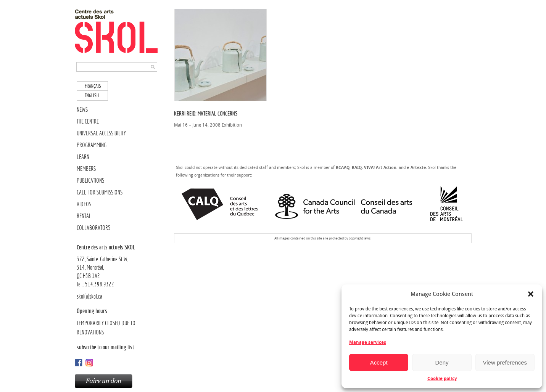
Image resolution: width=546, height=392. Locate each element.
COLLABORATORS (93, 228)
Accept (379, 362)
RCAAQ (343, 168)
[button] (531, 294)
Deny (442, 362)
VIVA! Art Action (380, 168)
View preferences (505, 362)
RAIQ (357, 168)
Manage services (368, 342)
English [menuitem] (92, 96)
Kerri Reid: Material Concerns (206, 113)
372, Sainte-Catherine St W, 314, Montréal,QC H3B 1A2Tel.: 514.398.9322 (118, 265)
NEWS (82, 110)
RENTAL (84, 216)
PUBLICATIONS (90, 181)
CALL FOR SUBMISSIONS (100, 192)
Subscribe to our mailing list (105, 347)
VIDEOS (84, 204)
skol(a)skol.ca (89, 296)
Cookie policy (442, 379)
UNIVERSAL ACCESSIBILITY (101, 133)
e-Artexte (416, 168)
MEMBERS (86, 169)
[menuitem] (92, 86)
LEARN (83, 157)
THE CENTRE (88, 121)
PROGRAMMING (92, 145)
